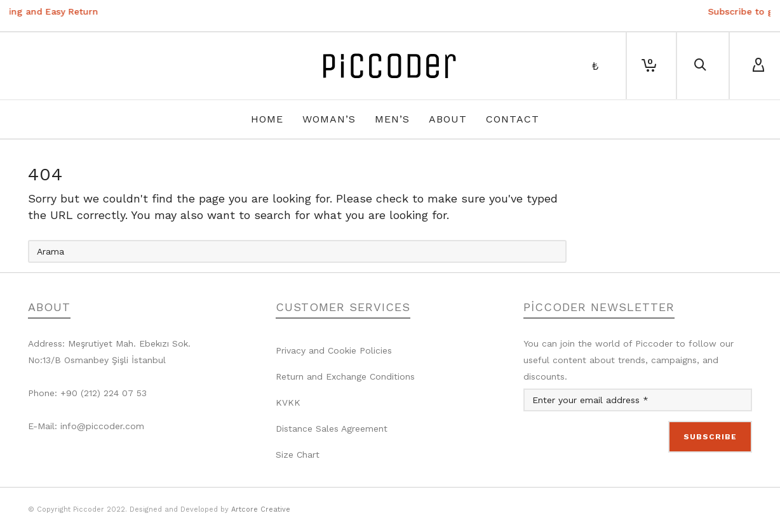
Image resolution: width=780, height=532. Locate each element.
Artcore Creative (261, 509)
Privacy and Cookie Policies (334, 350)
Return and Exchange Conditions (345, 376)
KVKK (288, 402)
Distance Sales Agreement (332, 429)
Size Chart (298, 455)
